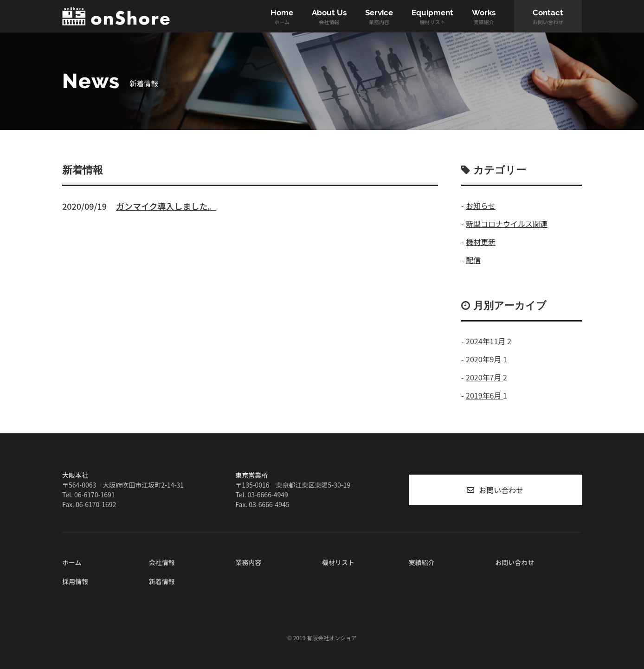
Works (484, 17)
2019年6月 (484, 395)
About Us (329, 17)
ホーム (72, 562)
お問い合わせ (501, 490)
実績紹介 (422, 562)
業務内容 (248, 562)
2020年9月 (484, 359)
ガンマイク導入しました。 (166, 206)
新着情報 (162, 581)
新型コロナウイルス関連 (507, 224)
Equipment (432, 17)
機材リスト (338, 562)
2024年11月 (486, 341)
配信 (473, 260)
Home (282, 17)
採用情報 (75, 581)
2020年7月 (484, 377)
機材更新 (481, 242)
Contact (548, 17)
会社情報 (162, 562)
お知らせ (481, 206)
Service (379, 17)
